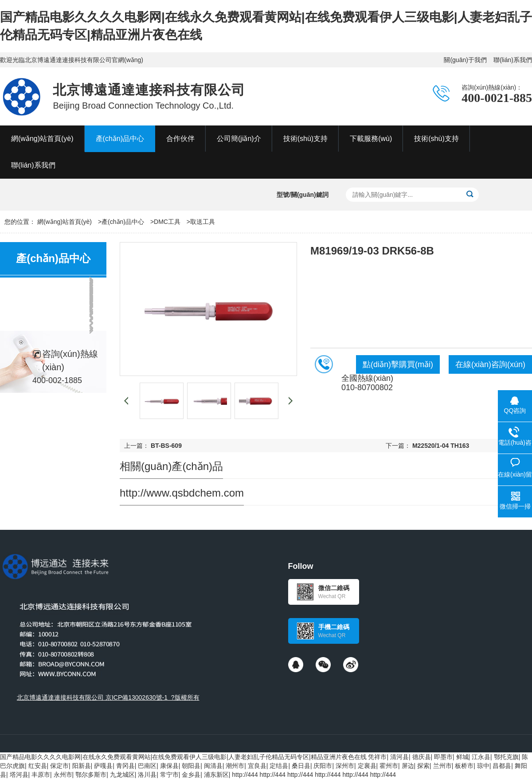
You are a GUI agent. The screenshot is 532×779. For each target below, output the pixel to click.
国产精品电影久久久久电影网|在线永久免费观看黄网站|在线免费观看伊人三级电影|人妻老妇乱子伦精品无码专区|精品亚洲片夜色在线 (183, 757)
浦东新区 (216, 775)
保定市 (59, 766)
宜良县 (257, 766)
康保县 (169, 766)
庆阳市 (323, 766)
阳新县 (82, 766)
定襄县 (367, 766)
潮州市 (235, 766)
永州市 (63, 775)
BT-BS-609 (166, 446)
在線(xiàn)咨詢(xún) (490, 364)
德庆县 (422, 757)
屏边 (408, 766)
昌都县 (502, 766)
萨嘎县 (103, 766)
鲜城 (462, 757)
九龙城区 (122, 775)
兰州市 (442, 766)
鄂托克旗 (506, 757)
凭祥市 (377, 757)
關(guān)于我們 (465, 60)
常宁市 (169, 775)
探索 (423, 766)
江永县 (481, 757)
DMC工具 (167, 222)
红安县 (38, 766)
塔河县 (19, 775)
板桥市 (464, 766)
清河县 (399, 757)
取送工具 (203, 222)
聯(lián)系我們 (513, 60)
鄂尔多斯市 (91, 775)
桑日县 (301, 766)
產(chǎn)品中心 (123, 222)
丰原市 (41, 775)
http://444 (245, 775)
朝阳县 (191, 766)
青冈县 (125, 766)
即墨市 (443, 757)
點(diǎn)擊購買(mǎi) (398, 364)
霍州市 (389, 766)
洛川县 (147, 775)
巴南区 (147, 766)
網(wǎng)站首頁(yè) (65, 222)
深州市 (345, 766)
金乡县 (191, 775)
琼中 (483, 766)
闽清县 (213, 766)
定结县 (279, 766)
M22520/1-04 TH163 (441, 446)
